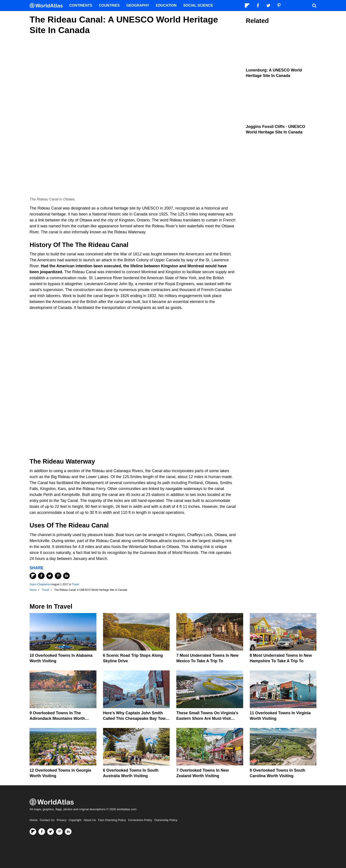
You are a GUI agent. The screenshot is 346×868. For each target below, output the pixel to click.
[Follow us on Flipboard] (33, 832)
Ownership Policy (166, 820)
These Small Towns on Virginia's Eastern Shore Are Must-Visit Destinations (207, 718)
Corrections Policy (140, 820)
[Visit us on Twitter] (51, 832)
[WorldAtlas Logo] (48, 6)
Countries (109, 5)
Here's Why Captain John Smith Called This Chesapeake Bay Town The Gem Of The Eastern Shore (136, 718)
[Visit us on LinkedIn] (68, 832)
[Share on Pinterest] (58, 576)
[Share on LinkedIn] (66, 576)
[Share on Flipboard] (33, 576)
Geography (138, 5)
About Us (90, 820)
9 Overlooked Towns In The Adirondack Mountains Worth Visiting (57, 718)
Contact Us (47, 820)
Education (166, 5)
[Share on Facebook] (41, 576)
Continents (81, 5)
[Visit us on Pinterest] (59, 832)
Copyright (75, 820)
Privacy (62, 820)
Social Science (198, 5)
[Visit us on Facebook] (42, 832)
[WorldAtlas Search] (314, 6)
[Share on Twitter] (50, 576)
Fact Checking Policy (112, 820)
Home (34, 820)
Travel (75, 584)
